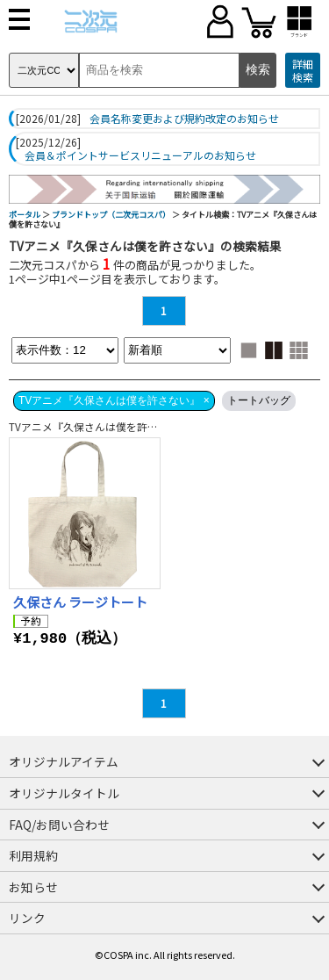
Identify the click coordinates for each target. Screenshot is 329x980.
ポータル (25, 215)
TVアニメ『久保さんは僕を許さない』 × (114, 400)
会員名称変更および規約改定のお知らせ (184, 119)
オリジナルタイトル (64, 793)
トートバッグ (259, 400)
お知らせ (33, 887)
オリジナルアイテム (64, 761)
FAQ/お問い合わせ (59, 825)
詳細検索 (303, 71)
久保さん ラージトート (80, 602)
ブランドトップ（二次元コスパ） (111, 215)
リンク (27, 918)
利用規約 (33, 855)
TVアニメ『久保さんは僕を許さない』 (99, 426)
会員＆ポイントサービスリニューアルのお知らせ (140, 155)
